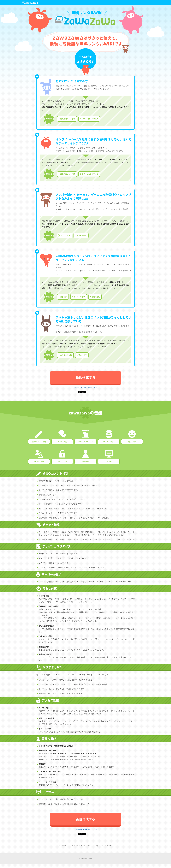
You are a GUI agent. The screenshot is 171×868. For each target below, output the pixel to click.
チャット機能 (82, 235)
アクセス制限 (65, 235)
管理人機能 (96, 297)
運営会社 (108, 845)
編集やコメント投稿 (68, 119)
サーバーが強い (79, 297)
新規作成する (85, 377)
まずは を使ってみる (86, 387)
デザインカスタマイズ (90, 119)
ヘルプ (90, 845)
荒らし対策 (83, 355)
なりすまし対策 (66, 355)
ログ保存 (64, 297)
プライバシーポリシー (77, 845)
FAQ (96, 845)
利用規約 (63, 845)
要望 (101, 845)
